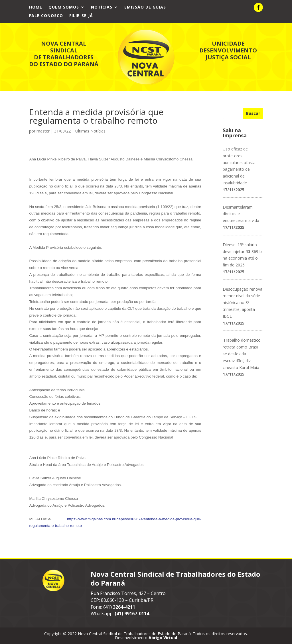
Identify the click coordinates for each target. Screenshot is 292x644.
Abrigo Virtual (163, 638)
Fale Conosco (46, 16)
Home (36, 7)
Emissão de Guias (145, 7)
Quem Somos (64, 7)
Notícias (102, 7)
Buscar (253, 113)
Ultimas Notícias (90, 131)
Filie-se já (81, 16)
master (43, 131)
